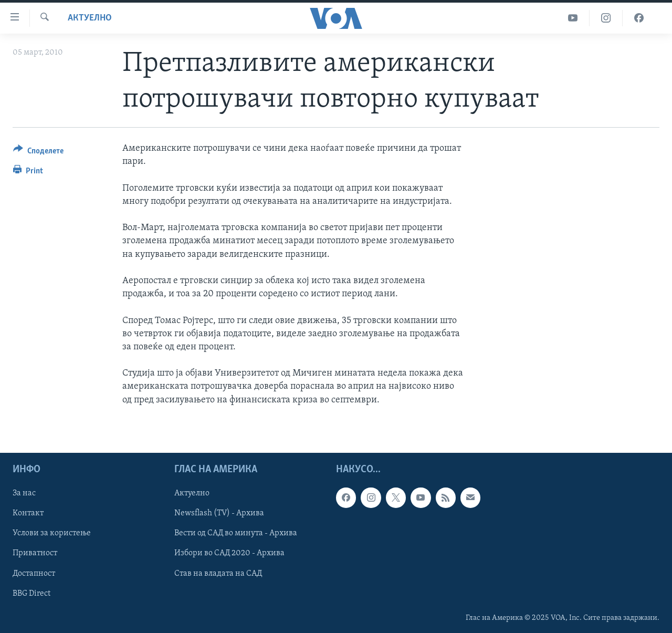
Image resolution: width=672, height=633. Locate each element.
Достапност (34, 573)
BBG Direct (31, 593)
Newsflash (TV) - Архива (219, 513)
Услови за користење (52, 533)
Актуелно (90, 18)
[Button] (38, 153)
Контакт (28, 513)
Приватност (35, 553)
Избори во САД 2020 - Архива (229, 553)
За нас (24, 493)
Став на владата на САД (218, 573)
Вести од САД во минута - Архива (236, 533)
